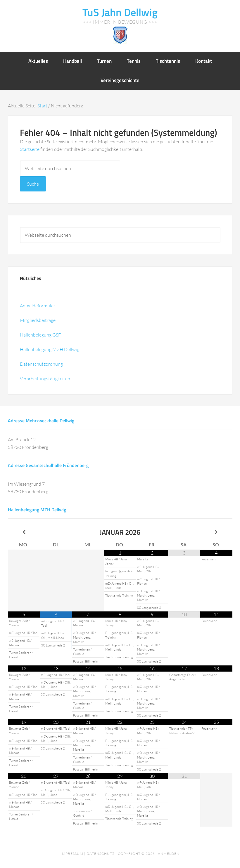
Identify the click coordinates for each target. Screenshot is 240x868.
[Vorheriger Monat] (24, 532)
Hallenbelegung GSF (40, 335)
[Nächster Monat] (216, 532)
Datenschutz (101, 854)
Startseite (30, 149)
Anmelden (169, 854)
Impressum (72, 854)
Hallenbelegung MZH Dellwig (50, 349)
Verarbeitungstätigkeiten (45, 379)
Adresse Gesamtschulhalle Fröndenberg (48, 465)
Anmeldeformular (38, 306)
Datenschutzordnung (41, 364)
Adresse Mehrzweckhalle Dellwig (41, 421)
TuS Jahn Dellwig (120, 12)
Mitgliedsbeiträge (38, 320)
